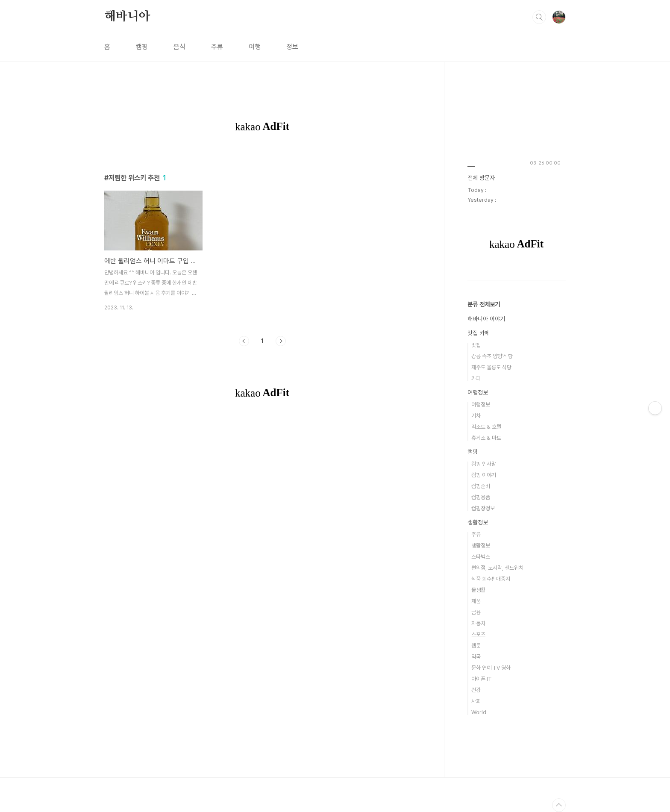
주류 (217, 47)
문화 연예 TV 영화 (491, 668)
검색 (539, 17)
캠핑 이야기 (484, 475)
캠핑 (142, 47)
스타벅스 (481, 557)
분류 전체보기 (484, 304)
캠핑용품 (481, 497)
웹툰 (476, 646)
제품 (476, 601)
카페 (476, 378)
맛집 (476, 345)
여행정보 (478, 392)
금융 (476, 612)
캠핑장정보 (483, 508)
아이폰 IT (482, 679)
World (479, 712)
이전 (244, 341)
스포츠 (478, 634)
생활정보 (478, 522)
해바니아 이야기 (486, 319)
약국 (476, 657)
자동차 (478, 623)
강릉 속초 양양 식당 (492, 356)
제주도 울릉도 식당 (491, 367)
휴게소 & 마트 (486, 438)
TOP (559, 805)
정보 (292, 47)
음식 (179, 47)
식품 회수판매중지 (491, 579)
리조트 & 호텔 (486, 427)
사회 (476, 701)
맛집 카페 (479, 333)
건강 (476, 690)
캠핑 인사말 (484, 464)
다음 (281, 341)
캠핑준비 (481, 486)
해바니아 (127, 17)
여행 (255, 47)
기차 (476, 416)
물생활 (478, 590)
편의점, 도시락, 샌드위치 (497, 568)
